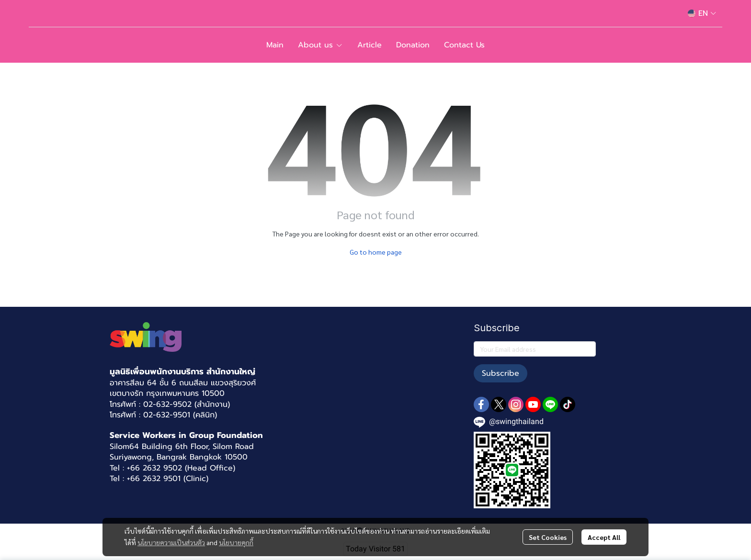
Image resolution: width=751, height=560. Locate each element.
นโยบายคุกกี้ (236, 542)
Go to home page (376, 252)
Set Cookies (548, 537)
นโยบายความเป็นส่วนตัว (171, 542)
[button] (702, 13)
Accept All (604, 537)
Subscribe (501, 373)
